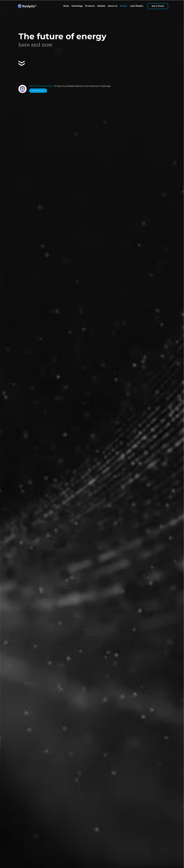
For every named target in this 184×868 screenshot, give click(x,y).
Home (66, 6)
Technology (77, 6)
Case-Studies (137, 6)
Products (90, 6)
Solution (101, 6)
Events (124, 6)
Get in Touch (158, 6)
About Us (113, 6)
